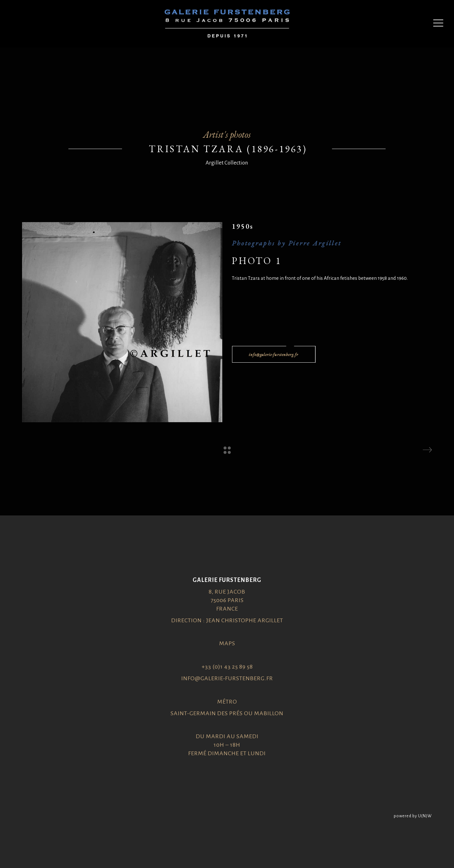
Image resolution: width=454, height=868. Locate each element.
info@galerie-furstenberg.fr (227, 678)
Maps (227, 643)
